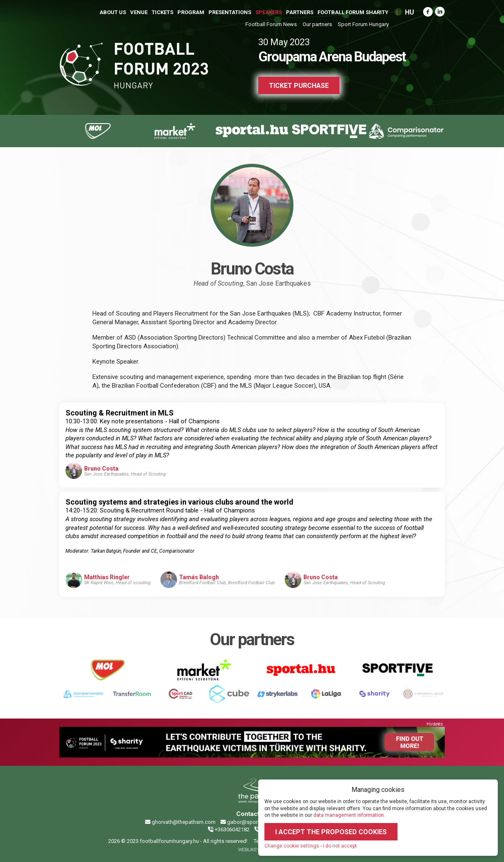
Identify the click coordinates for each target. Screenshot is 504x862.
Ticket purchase (299, 86)
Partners (300, 12)
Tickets (162, 12)
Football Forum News (271, 24)
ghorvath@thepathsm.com (180, 822)
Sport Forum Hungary (363, 24)
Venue (139, 12)
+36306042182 (229, 829)
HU (409, 12)
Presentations (230, 12)
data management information (349, 815)
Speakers (269, 12)
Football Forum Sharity (353, 12)
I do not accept (340, 846)
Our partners (317, 24)
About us (113, 12)
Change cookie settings (292, 846)
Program (191, 12)
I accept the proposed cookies (331, 832)
